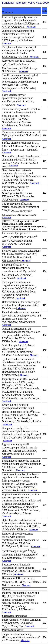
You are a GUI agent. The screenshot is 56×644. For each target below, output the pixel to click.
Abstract (31, 27)
